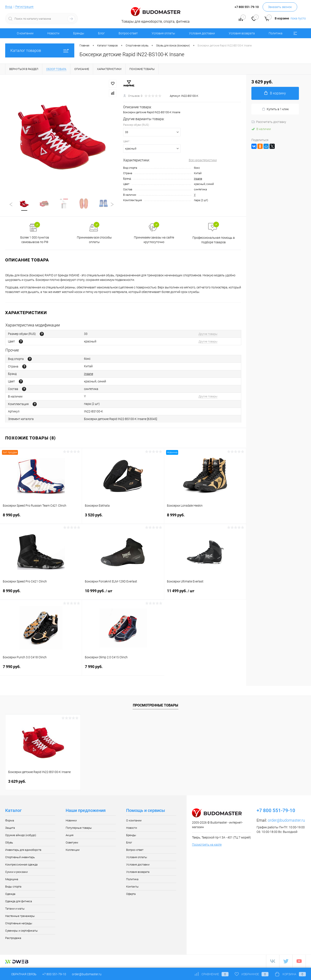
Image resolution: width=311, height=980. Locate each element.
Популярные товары (79, 828)
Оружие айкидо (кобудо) (21, 836)
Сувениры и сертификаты (21, 931)
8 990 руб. (41, 518)
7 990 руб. (41, 670)
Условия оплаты (163, 33)
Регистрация (24, 7)
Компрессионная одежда (21, 865)
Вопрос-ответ (128, 33)
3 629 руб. (17, 782)
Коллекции (73, 850)
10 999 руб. (123, 594)
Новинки (71, 821)
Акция (70, 836)
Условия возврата (242, 33)
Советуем (72, 843)
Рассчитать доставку (269, 122)
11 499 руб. (205, 594)
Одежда (10, 894)
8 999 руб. (205, 518)
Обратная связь (21, 974)
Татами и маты (15, 909)
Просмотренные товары (155, 706)
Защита (10, 828)
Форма (10, 821)
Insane (198, 179)
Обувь (9, 843)
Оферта (131, 894)
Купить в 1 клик (275, 109)
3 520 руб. (123, 518)
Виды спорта (13, 887)
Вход (9, 7)
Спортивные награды (19, 924)
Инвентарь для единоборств (23, 850)
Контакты (132, 887)
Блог (101, 33)
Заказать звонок (280, 7)
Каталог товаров (40, 50)
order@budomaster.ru (286, 821)
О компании (25, 33)
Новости (53, 33)
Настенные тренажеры (20, 916)
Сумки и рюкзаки (16, 872)
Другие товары (208, 334)
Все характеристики (203, 160)
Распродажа (13, 938)
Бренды (79, 33)
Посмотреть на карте (207, 845)
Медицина (12, 880)
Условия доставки (202, 33)
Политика (276, 33)
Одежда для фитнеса (19, 902)
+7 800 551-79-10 (54, 974)
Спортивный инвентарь (20, 858)
